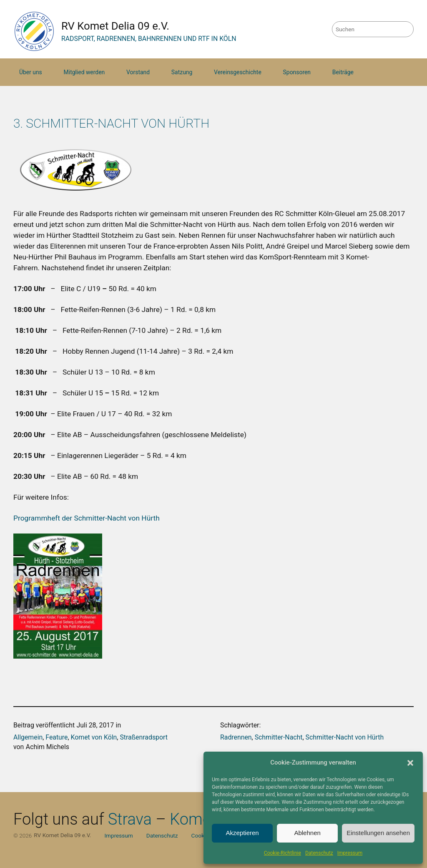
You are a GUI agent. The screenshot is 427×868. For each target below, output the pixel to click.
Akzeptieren (242, 833)
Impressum (350, 853)
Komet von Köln (94, 737)
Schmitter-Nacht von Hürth (345, 737)
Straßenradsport (144, 737)
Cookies (202, 835)
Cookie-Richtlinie (283, 853)
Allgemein (28, 737)
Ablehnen (307, 833)
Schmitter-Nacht (279, 737)
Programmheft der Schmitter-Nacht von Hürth (87, 518)
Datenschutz (319, 853)
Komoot (197, 819)
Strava (130, 819)
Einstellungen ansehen (378, 833)
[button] (410, 763)
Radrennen (236, 737)
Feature (57, 737)
